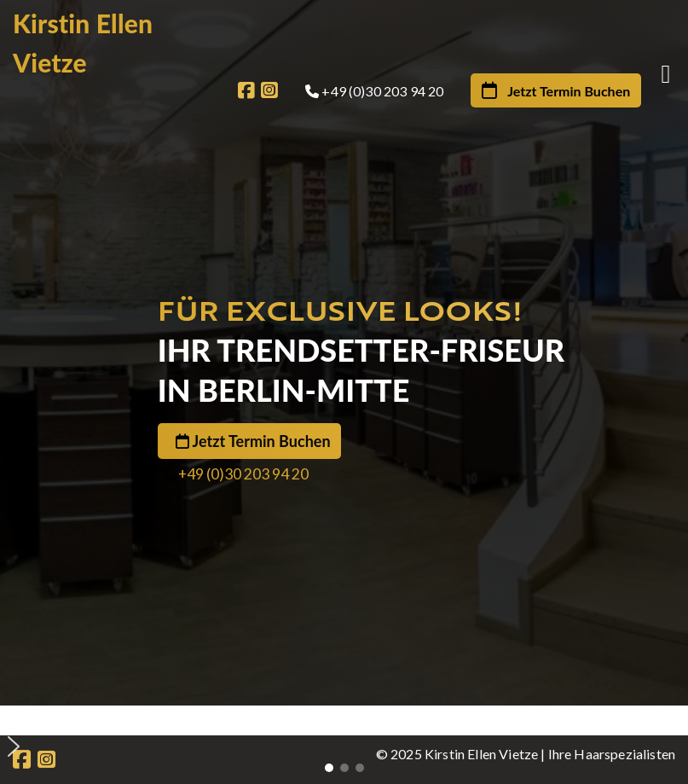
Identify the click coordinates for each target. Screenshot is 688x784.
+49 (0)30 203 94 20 (243, 474)
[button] (350, 719)
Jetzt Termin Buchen (262, 441)
